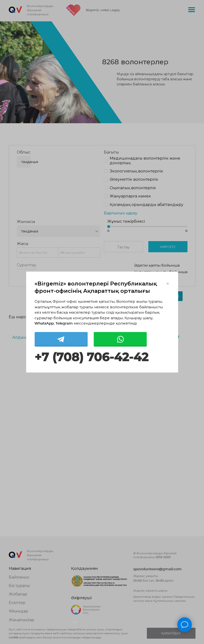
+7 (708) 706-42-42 (91, 357)
